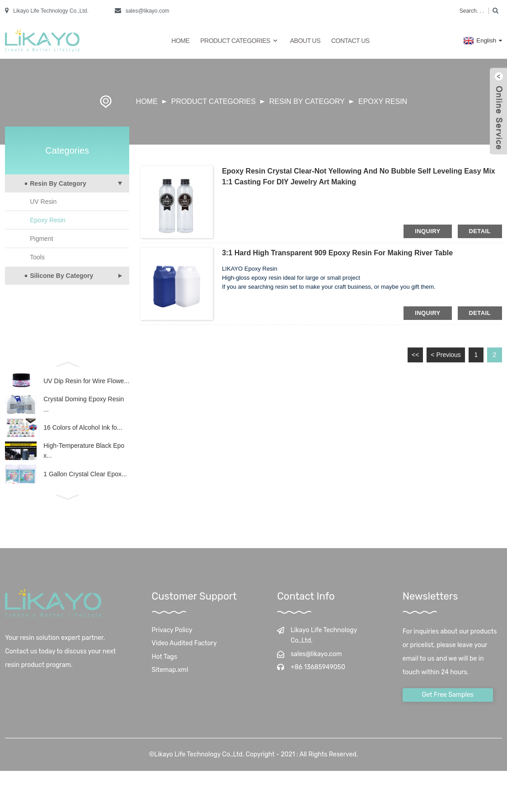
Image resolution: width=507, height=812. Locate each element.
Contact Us (350, 41)
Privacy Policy (172, 649)
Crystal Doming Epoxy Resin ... (84, 410)
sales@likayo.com (148, 11)
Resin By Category (307, 101)
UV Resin (43, 202)
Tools (37, 257)
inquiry (427, 231)
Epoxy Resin (383, 101)
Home (180, 41)
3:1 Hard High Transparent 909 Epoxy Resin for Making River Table (337, 253)
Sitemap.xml (170, 689)
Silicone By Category (61, 276)
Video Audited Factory (184, 662)
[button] (67, 363)
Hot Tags (165, 675)
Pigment (41, 239)
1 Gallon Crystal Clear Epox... (85, 491)
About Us (305, 41)
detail (480, 231)
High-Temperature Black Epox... (84, 464)
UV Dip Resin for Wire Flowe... (86, 383)
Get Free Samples (448, 713)
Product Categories (240, 41)
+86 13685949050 (318, 686)
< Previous (446, 355)
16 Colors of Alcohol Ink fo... (83, 437)
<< (415, 355)
